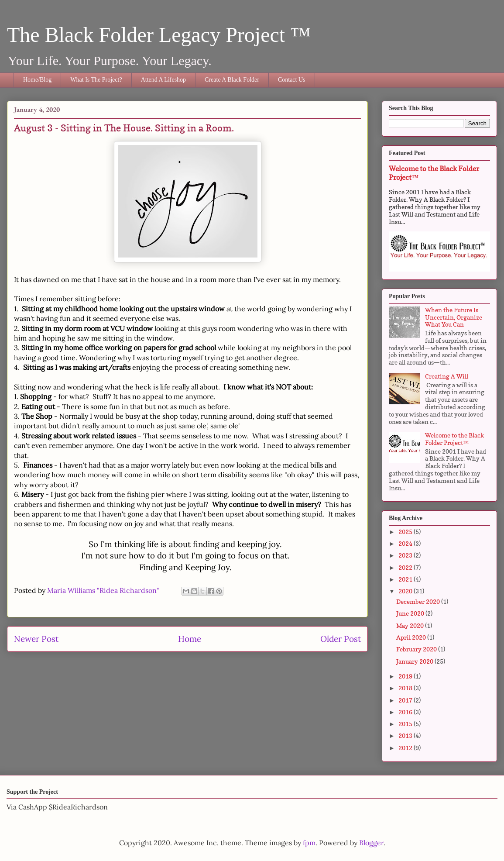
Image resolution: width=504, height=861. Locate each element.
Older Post (341, 639)
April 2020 (412, 637)
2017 (406, 700)
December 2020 (419, 601)
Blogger (371, 843)
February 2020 (417, 649)
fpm (309, 843)
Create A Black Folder (232, 80)
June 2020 (411, 613)
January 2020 (415, 661)
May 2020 (411, 625)
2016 (406, 712)
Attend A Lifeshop (163, 80)
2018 (406, 688)
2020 (406, 591)
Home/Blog (37, 80)
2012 (406, 748)
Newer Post (36, 639)
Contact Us (292, 80)
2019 (406, 676)
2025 (406, 532)
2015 (406, 724)
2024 (406, 543)
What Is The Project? (96, 80)
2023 (406, 555)
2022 (406, 567)
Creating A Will (447, 376)
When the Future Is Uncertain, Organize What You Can (454, 317)
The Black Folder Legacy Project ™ (159, 35)
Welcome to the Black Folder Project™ (454, 439)
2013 (406, 735)
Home (190, 639)
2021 (406, 579)
